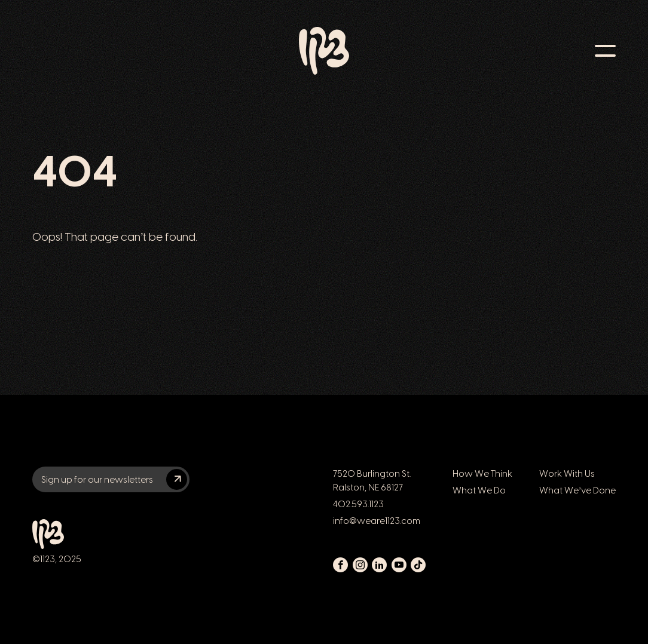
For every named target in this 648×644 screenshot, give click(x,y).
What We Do (479, 490)
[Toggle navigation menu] (605, 51)
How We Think (482, 473)
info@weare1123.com (377, 521)
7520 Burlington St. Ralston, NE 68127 (372, 480)
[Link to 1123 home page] (324, 51)
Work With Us (567, 473)
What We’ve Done (577, 490)
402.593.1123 (358, 504)
